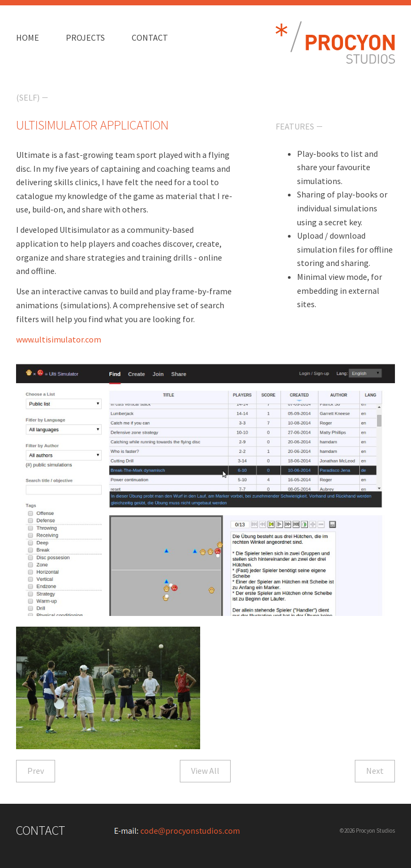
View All (205, 771)
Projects (85, 37)
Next (375, 771)
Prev (36, 771)
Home (28, 37)
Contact (150, 37)
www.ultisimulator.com (59, 339)
